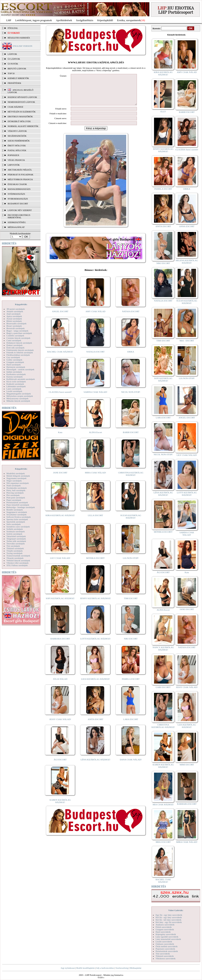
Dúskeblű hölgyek (19, 121)
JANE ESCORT (60, 479)
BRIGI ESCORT (163, 842)
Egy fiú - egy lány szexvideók (169, 915)
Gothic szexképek (14, 360)
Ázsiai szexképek (14, 319)
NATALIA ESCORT (95, 358)
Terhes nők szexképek (16, 541)
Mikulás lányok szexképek (18, 401)
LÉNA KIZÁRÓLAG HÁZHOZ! (95, 766)
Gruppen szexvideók (165, 929)
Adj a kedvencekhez (105, 968)
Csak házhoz (15, 107)
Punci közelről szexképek (18, 505)
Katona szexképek (15, 377)
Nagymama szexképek (16, 478)
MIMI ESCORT (187, 765)
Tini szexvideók (163, 954)
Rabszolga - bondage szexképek (21, 507)
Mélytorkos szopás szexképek (20, 396)
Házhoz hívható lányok (22, 97)
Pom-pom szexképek (16, 498)
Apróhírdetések (64, 20)
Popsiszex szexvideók (165, 949)
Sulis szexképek (14, 524)
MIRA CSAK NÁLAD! (95, 479)
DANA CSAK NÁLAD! (131, 766)
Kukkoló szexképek (15, 384)
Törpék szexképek (15, 551)
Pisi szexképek (13, 495)
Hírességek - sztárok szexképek (20, 369)
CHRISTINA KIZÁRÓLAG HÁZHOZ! (131, 480)
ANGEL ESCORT (60, 317)
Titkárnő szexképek (15, 548)
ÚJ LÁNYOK (14, 59)
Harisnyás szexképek (16, 367)
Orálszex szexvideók (165, 944)
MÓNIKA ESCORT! (95, 564)
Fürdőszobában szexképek (18, 355)
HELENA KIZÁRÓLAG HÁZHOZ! (187, 262)
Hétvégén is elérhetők (22, 112)
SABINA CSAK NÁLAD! (95, 398)
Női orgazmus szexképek (18, 483)
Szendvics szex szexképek (18, 527)
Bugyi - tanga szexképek (17, 331)
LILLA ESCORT (95, 521)
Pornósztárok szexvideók (167, 951)
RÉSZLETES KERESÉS (19, 38)
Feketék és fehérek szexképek (20, 352)
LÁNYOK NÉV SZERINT (20, 210)
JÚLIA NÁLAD (60, 685)
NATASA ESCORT (131, 317)
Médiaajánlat (135, 968)
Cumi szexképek (14, 340)
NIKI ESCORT (131, 645)
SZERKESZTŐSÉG (17, 222)
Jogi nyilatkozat (68, 968)
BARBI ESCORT (131, 438)
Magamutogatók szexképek (19, 394)
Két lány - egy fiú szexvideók (169, 922)
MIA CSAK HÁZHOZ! (163, 804)
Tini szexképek (13, 546)
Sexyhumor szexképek (16, 514)
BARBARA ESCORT (60, 645)
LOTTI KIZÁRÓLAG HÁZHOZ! (95, 645)
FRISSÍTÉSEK (14, 83)
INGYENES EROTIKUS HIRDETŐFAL (19, 216)
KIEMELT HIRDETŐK (18, 78)
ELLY (163, 111)
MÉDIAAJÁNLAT (16, 227)
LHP (9, 20)
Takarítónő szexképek (16, 536)
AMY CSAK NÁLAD (95, 317)
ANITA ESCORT (95, 725)
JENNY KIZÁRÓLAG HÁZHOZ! (95, 604)
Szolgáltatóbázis (85, 20)
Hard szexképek (14, 365)
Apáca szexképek (14, 316)
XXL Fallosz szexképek (17, 565)
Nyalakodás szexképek (17, 488)
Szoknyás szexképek (16, 531)
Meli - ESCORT (187, 341)
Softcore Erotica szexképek (19, 517)
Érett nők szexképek (15, 348)
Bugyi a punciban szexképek (19, 333)
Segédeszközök (17, 136)
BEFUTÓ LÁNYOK (17, 69)
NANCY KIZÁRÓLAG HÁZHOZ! (163, 648)
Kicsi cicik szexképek (16, 381)
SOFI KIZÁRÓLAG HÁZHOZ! (60, 604)
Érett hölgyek (17, 145)
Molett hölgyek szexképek (18, 476)
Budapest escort (18, 204)
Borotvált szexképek (16, 328)
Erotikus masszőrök (20, 116)
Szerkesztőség (122, 968)
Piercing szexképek (15, 493)
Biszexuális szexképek (16, 323)
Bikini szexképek (14, 321)
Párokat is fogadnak (21, 175)
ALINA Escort (95, 438)
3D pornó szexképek (16, 309)
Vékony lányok (17, 131)
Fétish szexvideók (164, 927)
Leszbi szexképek (14, 391)
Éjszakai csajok (17, 184)
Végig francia (16, 160)
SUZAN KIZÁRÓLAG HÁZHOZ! (131, 523)
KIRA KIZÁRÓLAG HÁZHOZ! (60, 521)
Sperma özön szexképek (17, 519)
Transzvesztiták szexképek (18, 556)
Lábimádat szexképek (16, 386)
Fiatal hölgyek (17, 150)
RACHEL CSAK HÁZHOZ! (60, 358)
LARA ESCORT (131, 725)
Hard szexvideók (163, 932)
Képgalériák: (21, 304)
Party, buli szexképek (16, 490)
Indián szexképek (14, 372)
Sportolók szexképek (16, 522)
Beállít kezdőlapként (86, 968)
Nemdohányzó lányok (21, 102)
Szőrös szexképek (14, 534)
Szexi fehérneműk (19, 141)
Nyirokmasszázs (18, 199)
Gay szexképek (13, 357)
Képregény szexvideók (166, 934)
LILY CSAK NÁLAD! (60, 564)
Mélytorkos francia (20, 179)
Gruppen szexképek (15, 362)
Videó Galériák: (176, 910)
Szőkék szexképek (15, 529)
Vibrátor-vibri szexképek (17, 563)
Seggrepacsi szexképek (17, 512)
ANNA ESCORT (187, 226)
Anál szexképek (14, 314)
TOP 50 (11, 73)
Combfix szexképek (15, 336)
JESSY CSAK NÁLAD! (60, 725)
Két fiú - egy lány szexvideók (169, 917)
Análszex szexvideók (165, 925)
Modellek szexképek (16, 473)
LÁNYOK (12, 54)
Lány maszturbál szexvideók (168, 939)
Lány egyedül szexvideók (167, 937)
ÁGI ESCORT (60, 766)
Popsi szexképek (14, 500)
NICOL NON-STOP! (131, 398)
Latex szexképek (14, 389)
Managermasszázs (19, 189)
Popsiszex (13, 155)
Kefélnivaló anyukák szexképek (21, 379)
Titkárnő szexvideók (165, 956)
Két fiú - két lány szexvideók (168, 920)
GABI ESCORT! (163, 687)
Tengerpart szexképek (16, 539)
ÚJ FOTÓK (13, 64)
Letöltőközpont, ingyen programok (34, 20)
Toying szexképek (15, 553)
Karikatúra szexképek (16, 374)
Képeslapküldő (105, 20)
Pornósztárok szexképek (17, 502)
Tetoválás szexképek (16, 544)
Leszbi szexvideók (164, 942)
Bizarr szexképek (14, 326)
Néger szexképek (14, 481)
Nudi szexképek (14, 485)
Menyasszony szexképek (17, 398)
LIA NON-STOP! (131, 564)
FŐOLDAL (13, 28)
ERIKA (131, 358)
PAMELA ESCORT (131, 685)
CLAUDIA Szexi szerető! (60, 398)
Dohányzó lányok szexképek (19, 343)
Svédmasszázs (16, 194)
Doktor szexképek (15, 345)
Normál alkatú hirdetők (23, 126)
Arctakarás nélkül (20, 170)
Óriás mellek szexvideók (167, 946)
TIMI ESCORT (131, 604)
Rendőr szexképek (15, 510)
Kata (60, 438)
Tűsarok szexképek (15, 558)
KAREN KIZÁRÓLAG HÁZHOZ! (60, 807)
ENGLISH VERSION (22, 46)
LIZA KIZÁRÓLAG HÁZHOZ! (95, 685)
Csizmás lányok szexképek (18, 338)
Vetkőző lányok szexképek (18, 560)
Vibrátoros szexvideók (166, 958)
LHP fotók (14, 165)
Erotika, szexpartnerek (129, 20)
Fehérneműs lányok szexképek (20, 350)
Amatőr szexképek (15, 311)
